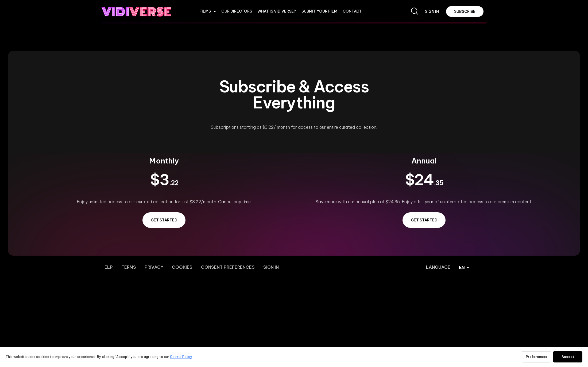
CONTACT (352, 11)
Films (208, 11)
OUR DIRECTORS (237, 11)
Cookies (182, 267)
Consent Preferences (228, 267)
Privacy (154, 267)
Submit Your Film (319, 11)
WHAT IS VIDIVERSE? (277, 11)
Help (107, 267)
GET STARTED (164, 220)
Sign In (271, 267)
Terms (129, 267)
